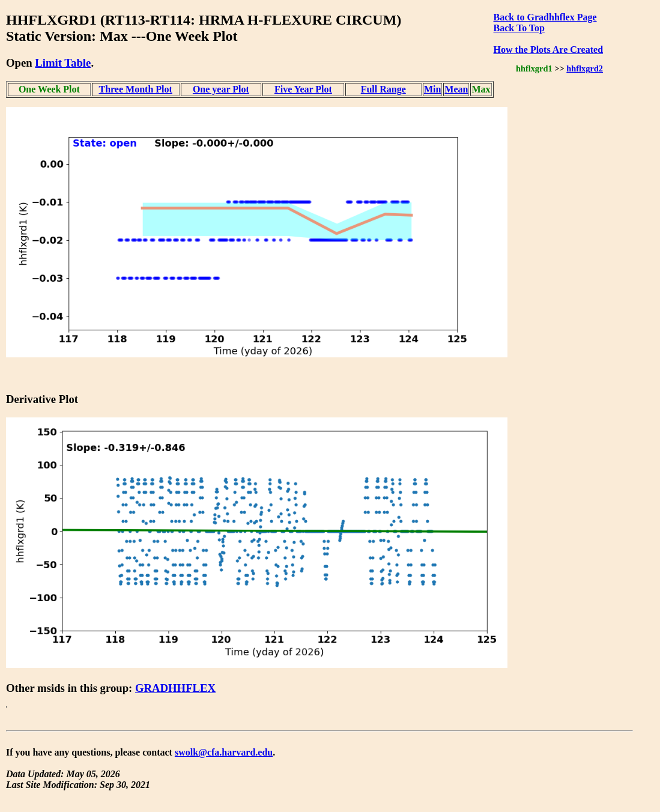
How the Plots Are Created (548, 50)
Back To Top (519, 28)
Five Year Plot (303, 89)
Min (432, 89)
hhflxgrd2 (585, 68)
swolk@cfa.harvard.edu (224, 752)
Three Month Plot (135, 89)
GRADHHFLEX (175, 688)
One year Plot (221, 89)
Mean (456, 89)
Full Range (383, 89)
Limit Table (63, 63)
